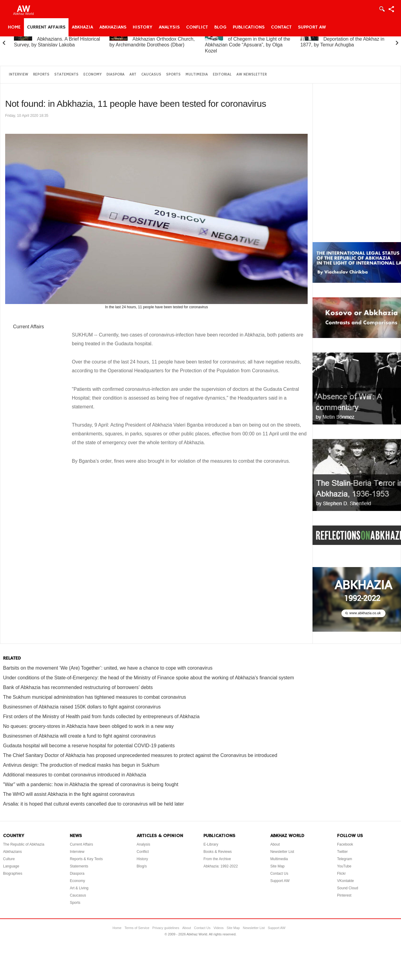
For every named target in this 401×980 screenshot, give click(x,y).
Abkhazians (113, 27)
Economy (92, 74)
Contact (281, 27)
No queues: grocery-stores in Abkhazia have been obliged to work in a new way (88, 726)
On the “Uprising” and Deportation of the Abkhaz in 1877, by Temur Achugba (342, 39)
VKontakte (345, 881)
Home (14, 27)
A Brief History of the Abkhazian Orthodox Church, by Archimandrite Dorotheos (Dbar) (152, 39)
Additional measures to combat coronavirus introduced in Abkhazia (75, 775)
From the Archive (217, 859)
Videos (218, 928)
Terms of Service (137, 928)
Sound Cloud (348, 888)
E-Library (211, 844)
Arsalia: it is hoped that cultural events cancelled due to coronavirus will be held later (94, 804)
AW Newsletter (252, 74)
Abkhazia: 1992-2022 (221, 866)
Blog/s (142, 866)
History (143, 27)
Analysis (169, 27)
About (275, 844)
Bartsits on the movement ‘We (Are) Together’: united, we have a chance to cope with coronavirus (108, 668)
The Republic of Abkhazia (24, 844)
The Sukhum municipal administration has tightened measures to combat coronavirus (95, 697)
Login (382, 9)
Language (11, 866)
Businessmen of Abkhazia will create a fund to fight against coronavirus (79, 736)
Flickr (341, 874)
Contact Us (279, 874)
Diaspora (115, 74)
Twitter (342, 852)
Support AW (312, 27)
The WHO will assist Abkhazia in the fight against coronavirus (69, 794)
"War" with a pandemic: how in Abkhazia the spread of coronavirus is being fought (91, 784)
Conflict (197, 27)
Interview (18, 74)
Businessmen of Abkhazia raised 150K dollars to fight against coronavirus (82, 707)
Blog (220, 27)
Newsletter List (282, 852)
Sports (173, 74)
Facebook (345, 844)
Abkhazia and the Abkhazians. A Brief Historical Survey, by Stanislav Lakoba (57, 39)
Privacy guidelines (166, 928)
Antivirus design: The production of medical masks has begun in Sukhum (81, 765)
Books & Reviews (217, 852)
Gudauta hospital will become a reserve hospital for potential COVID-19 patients (89, 746)
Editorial (222, 74)
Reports (41, 74)
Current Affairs (46, 27)
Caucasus (151, 74)
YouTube (344, 866)
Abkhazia (82, 27)
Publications (249, 27)
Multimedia (197, 74)
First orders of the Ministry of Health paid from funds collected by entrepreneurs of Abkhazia (101, 716)
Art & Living (79, 888)
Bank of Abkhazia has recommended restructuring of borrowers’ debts (78, 687)
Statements (66, 74)
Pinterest (344, 895)
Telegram (344, 859)
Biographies (13, 874)
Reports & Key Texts (86, 859)
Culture (9, 859)
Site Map (277, 866)
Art (133, 74)
